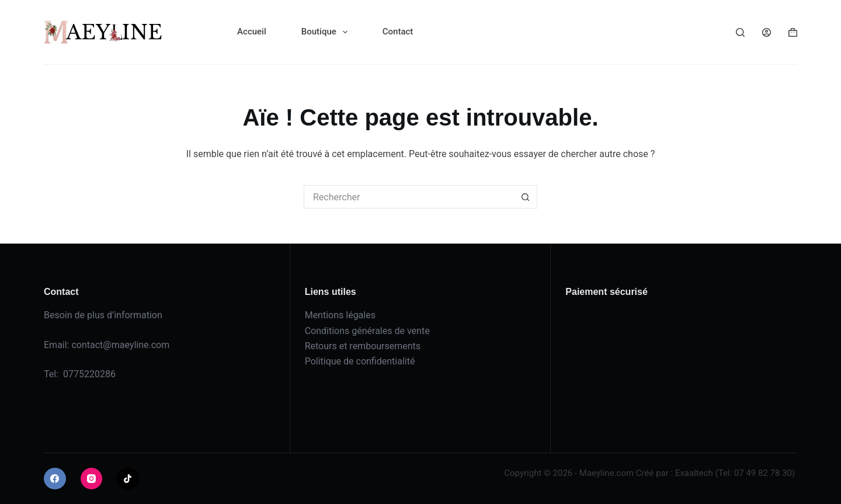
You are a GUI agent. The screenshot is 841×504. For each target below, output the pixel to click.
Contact (398, 32)
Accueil (252, 32)
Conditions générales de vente (367, 331)
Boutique (327, 32)
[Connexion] (767, 32)
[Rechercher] (740, 32)
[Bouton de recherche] (526, 197)
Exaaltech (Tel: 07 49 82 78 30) (735, 473)
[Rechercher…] (409, 197)
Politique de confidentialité (360, 361)
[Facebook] (55, 479)
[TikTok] (128, 479)
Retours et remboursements (363, 346)
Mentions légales (340, 315)
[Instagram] (92, 479)
